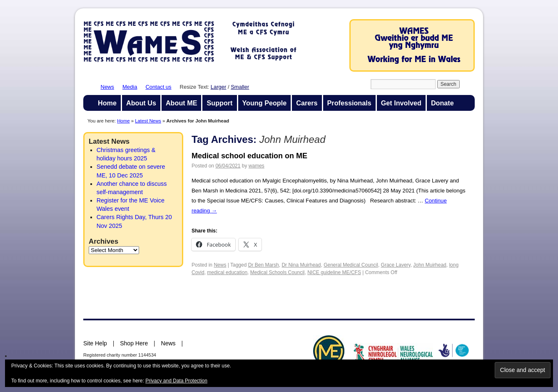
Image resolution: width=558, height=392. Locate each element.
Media (130, 87)
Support (219, 103)
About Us (141, 103)
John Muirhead (430, 265)
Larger (219, 87)
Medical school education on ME (249, 156)
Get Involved (401, 103)
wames (257, 166)
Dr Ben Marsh (264, 265)
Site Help (95, 343)
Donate (442, 103)
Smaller (240, 87)
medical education (227, 272)
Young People (265, 103)
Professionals (349, 103)
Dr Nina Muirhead (301, 265)
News (108, 87)
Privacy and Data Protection (176, 381)
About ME (182, 103)
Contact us (158, 87)
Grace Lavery (396, 265)
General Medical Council (351, 265)
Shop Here (134, 343)
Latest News (148, 121)
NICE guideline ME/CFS (334, 272)
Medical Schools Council (278, 272)
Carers (307, 103)
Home (107, 103)
